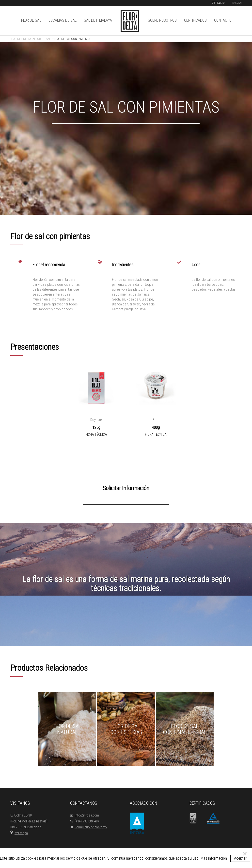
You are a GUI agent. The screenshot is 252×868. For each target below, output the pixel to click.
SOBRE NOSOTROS (162, 20)
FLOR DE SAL (31, 20)
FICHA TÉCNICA (96, 434)
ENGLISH (237, 3)
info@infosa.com (85, 815)
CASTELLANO (218, 3)
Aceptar (240, 858)
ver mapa (19, 833)
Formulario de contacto (88, 827)
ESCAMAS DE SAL (63, 20)
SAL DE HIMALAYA (98, 20)
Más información (214, 858)
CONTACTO (223, 20)
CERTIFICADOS (195, 20)
